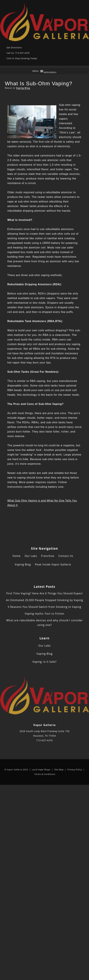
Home (17, 556)
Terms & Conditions (45, 774)
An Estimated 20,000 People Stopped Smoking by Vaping (45, 600)
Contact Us (66, 556)
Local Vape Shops (41, 770)
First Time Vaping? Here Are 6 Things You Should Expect (44, 593)
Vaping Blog (23, 88)
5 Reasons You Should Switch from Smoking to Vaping (44, 607)
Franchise (48, 556)
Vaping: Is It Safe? (45, 662)
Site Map (59, 770)
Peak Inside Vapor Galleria (53, 564)
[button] (50, 72)
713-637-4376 (44, 740)
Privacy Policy (75, 770)
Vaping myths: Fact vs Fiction (45, 614)
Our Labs (31, 556)
